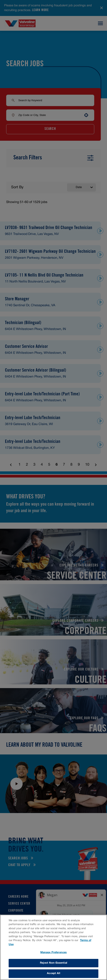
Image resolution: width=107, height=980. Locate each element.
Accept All (53, 973)
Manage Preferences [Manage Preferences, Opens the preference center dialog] (53, 953)
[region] (53, 947)
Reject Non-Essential (53, 963)
